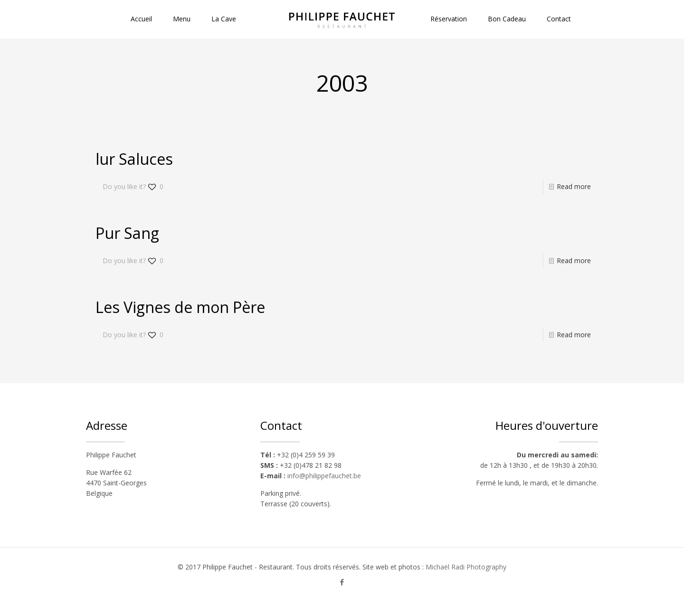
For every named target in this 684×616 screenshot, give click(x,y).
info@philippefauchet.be (324, 476)
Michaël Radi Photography (466, 567)
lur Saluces (134, 159)
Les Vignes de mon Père (180, 307)
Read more (574, 186)
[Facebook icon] (342, 582)
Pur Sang (127, 233)
